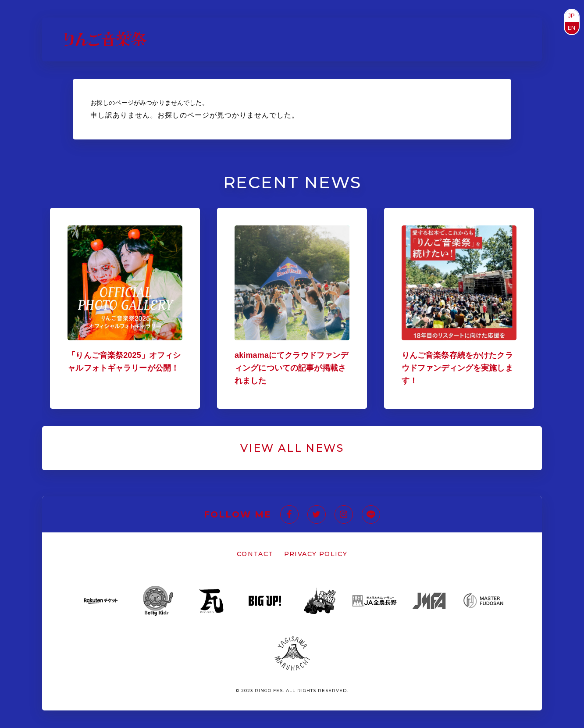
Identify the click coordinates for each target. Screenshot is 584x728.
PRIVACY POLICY (316, 554)
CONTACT (255, 554)
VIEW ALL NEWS (292, 448)
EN (572, 28)
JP (572, 16)
